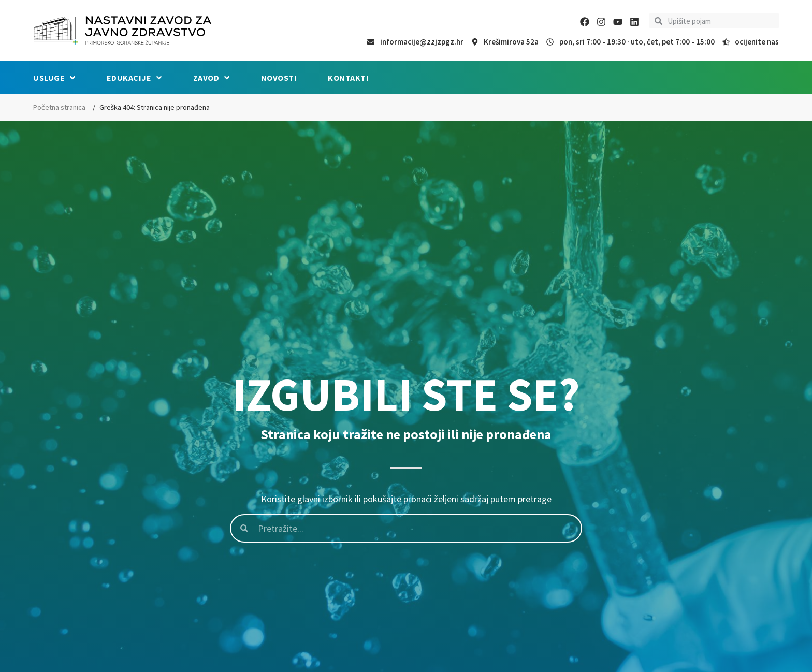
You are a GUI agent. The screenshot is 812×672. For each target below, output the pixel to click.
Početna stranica (59, 107)
